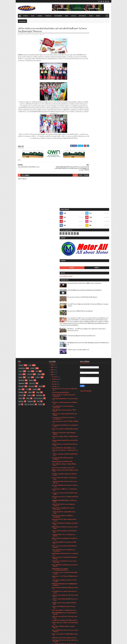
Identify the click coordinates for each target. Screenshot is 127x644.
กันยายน (55, 238)
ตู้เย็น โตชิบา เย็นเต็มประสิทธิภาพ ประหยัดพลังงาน (63, 481)
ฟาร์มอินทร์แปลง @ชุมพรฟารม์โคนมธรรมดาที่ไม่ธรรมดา (98, 155)
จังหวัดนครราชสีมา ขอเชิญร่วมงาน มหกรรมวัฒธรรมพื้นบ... (65, 594)
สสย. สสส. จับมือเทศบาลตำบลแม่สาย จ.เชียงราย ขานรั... (65, 340)
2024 (52, 223)
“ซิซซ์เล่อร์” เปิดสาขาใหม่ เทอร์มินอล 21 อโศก (64, 491)
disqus (70, 179)
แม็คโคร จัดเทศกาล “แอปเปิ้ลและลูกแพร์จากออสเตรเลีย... (64, 249)
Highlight (89, 79)
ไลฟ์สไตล (29, 249)
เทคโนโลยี (30, 228)
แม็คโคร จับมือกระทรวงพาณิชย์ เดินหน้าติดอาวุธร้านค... (65, 298)
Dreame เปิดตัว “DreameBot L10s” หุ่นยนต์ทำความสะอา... (63, 362)
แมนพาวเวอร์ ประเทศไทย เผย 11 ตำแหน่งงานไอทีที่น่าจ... (65, 450)
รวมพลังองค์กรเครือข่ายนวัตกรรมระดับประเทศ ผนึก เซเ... (64, 336)
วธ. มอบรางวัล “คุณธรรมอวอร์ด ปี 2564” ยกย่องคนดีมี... (65, 347)
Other (91, 16)
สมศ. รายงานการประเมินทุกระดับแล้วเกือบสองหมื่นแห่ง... (64, 400)
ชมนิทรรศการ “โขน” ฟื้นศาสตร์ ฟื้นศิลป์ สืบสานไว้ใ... (65, 431)
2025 (52, 221)
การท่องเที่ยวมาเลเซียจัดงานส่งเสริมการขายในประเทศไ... (64, 434)
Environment (30, 255)
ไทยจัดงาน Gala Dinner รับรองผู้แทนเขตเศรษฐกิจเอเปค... (65, 378)
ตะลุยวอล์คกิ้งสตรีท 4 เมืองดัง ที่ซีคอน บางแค (64, 302)
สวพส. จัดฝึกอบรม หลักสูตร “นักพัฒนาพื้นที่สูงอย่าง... (64, 318)
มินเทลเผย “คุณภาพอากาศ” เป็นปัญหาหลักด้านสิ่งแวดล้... (65, 351)
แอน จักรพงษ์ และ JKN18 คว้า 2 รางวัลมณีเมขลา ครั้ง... (65, 343)
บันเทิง (20, 228)
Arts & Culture (39, 249)
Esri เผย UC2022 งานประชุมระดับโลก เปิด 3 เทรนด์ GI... (64, 586)
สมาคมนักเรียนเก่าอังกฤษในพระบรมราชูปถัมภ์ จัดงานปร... (65, 279)
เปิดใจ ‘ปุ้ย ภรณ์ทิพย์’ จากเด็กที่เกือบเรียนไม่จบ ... (65, 464)
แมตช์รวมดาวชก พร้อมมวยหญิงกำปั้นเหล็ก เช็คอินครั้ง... (64, 268)
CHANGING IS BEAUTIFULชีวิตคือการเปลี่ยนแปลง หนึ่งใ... (64, 355)
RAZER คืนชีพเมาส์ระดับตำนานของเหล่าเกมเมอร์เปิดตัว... (65, 381)
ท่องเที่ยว (33, 222)
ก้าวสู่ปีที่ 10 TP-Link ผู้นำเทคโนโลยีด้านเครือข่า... (65, 474)
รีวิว (27, 243)
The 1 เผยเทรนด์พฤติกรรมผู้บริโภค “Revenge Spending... (63, 548)
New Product (83, 16)
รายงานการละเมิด (86, 245)
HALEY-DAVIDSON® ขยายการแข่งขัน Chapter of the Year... (65, 467)
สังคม (29, 225)
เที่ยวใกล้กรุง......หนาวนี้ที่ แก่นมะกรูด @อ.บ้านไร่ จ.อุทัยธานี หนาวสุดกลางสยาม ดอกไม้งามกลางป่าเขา (98, 149)
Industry (30, 246)
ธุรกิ (20, 258)
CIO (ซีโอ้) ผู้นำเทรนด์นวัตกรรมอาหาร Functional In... (65, 408)
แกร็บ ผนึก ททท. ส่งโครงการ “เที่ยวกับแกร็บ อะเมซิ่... (65, 305)
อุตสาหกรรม (32, 237)
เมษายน (54, 616)
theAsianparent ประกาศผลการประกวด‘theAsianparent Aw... (60, 423)
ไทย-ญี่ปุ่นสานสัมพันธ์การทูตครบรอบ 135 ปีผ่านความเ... (64, 328)
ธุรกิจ (43, 35)
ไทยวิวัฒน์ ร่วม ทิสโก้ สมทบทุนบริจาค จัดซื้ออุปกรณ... (65, 257)
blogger (65, 179)
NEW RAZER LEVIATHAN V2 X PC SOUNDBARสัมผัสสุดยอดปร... (65, 438)
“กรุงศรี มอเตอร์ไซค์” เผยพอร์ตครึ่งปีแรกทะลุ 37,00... (64, 366)
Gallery (28, 252)
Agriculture (21, 255)
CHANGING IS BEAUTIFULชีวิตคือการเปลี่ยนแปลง (64, 562)
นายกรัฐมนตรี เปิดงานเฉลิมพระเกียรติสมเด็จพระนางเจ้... (65, 529)
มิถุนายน (55, 611)
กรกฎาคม (55, 609)
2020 (52, 629)
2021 (52, 627)
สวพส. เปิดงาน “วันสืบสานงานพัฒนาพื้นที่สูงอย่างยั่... (65, 525)
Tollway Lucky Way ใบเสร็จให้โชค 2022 (62, 315)
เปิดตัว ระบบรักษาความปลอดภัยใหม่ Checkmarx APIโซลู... (64, 412)
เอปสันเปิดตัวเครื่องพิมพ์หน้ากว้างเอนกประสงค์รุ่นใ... (65, 253)
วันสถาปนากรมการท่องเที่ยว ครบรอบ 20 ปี (63, 321)
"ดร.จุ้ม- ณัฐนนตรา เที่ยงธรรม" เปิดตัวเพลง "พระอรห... (65, 532)
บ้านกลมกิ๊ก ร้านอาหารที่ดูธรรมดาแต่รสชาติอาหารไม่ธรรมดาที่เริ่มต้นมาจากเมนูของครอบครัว (99, 117)
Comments (102, 79)
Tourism (40, 16)
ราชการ (20, 225)
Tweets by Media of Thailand (88, 87)
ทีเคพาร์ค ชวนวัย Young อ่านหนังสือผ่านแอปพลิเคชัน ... (62, 370)
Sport (67, 16)
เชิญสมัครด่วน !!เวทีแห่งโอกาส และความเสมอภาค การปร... (64, 415)
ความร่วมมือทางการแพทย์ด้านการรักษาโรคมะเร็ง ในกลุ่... (65, 540)
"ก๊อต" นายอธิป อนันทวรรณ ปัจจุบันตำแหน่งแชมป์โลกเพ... (63, 404)
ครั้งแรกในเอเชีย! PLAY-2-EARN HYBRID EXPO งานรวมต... (64, 605)
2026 (52, 219)
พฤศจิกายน (55, 233)
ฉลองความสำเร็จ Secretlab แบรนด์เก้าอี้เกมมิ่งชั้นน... (64, 385)
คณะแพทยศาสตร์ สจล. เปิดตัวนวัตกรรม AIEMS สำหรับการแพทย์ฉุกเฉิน (99, 95)
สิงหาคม (55, 240)
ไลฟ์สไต (40, 258)
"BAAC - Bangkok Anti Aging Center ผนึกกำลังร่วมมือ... (64, 536)
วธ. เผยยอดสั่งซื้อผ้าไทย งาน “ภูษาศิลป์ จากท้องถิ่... (64, 517)
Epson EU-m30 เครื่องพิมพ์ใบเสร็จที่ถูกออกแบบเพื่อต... (65, 442)
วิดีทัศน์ (20, 252)
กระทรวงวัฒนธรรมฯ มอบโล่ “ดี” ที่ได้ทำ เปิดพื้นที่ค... (65, 276)
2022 (52, 228)
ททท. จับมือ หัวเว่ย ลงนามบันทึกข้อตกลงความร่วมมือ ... (65, 544)
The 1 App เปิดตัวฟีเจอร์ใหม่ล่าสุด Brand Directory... (62, 312)
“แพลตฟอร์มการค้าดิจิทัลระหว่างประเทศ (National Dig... (63, 555)
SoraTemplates (26, 642)
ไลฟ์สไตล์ (21, 219)
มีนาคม (54, 619)
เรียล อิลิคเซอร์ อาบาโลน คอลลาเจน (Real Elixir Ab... (65, 243)
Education (35, 243)
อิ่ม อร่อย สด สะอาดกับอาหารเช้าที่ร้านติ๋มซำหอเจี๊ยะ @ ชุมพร (99, 109)
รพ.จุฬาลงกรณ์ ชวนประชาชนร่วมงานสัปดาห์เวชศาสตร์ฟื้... (65, 494)
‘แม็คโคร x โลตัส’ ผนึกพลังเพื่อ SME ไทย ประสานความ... (65, 453)
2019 (52, 631)
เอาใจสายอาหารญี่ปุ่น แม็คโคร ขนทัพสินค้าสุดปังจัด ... (65, 291)
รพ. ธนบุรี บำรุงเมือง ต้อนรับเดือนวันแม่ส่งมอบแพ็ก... (64, 579)
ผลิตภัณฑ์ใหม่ (22, 222)
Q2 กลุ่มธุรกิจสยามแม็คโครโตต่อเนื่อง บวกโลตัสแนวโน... (64, 551)
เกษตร (29, 231)
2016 (52, 636)
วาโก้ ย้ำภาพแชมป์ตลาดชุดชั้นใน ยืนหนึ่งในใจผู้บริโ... (64, 308)
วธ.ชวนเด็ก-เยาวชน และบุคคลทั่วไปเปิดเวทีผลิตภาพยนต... (65, 427)
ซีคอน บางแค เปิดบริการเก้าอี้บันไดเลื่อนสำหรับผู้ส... (65, 283)
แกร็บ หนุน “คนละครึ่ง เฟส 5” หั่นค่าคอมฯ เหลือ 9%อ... (64, 471)
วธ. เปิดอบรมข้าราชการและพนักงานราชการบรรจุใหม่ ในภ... (64, 502)
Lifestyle (74, 16)
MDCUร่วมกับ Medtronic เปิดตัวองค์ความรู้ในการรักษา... (65, 506)
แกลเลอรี (21, 249)
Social (33, 16)
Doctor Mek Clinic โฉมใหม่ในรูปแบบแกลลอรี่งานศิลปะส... (65, 419)
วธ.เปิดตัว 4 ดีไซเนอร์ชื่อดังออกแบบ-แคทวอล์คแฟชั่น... (64, 590)
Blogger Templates (40, 642)
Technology (48, 16)
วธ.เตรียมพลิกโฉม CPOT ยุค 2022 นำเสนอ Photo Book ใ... (65, 513)
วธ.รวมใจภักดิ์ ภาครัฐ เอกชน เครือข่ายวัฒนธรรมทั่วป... (65, 602)
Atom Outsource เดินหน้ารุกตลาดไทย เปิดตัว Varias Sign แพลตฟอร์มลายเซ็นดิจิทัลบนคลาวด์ (99, 163)
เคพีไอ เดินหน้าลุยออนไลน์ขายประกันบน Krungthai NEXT (63, 559)
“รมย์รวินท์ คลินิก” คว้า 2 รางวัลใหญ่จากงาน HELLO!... (64, 389)
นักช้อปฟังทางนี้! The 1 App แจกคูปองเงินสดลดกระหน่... (64, 374)
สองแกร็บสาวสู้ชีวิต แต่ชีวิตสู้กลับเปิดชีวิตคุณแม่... (65, 564)
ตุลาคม (54, 235)
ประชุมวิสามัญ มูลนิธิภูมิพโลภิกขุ (61, 246)
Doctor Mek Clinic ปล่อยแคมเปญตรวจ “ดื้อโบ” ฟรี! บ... (64, 264)
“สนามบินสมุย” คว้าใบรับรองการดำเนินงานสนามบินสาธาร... (63, 272)
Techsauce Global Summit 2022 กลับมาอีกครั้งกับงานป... (65, 295)
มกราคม (55, 624)
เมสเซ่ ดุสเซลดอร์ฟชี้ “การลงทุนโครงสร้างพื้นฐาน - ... (64, 396)
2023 (52, 226)
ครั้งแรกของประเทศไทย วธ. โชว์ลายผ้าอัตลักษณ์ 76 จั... (65, 598)
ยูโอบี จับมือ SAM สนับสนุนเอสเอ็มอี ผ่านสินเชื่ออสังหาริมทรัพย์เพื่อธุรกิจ (99, 102)
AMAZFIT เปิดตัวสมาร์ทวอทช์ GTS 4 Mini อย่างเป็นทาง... (65, 324)
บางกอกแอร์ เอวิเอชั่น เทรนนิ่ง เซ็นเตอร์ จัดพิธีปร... (64, 583)
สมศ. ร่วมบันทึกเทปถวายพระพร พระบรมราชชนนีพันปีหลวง (65, 485)
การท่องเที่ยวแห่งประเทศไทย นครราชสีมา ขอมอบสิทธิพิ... (64, 521)
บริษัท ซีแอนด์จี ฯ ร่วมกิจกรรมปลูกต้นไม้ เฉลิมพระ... (64, 571)
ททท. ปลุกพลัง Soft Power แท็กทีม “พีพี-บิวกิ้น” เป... (64, 575)
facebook (76, 179)
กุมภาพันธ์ (55, 621)
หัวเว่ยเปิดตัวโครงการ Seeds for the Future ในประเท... (64, 446)
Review (98, 16)
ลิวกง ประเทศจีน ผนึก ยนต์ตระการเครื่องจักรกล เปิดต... (64, 332)
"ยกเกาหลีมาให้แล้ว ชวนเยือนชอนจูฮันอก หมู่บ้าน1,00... (63, 261)
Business (26, 16)
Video (38, 255)
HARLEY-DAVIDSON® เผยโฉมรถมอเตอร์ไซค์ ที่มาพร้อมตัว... (65, 567)
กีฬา (37, 225)
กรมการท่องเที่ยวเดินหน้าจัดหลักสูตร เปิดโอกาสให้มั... (64, 510)
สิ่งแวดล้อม (31, 240)
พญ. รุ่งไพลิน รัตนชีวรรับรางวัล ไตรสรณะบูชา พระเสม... (64, 498)
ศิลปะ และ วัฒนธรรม (29, 258)
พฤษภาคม (55, 614)
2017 (52, 634)
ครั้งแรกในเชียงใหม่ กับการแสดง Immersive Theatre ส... (63, 359)
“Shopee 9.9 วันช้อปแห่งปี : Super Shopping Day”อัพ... (64, 287)
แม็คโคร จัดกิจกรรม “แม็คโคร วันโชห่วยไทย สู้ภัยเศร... (65, 477)
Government (21, 240)
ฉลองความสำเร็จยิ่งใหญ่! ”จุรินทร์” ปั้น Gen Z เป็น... (64, 461)
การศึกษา (38, 231)
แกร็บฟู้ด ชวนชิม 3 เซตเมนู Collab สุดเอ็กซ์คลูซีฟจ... (64, 457)
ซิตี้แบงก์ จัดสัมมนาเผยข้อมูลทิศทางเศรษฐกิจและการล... (65, 393)
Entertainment (58, 16)
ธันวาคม (55, 230)
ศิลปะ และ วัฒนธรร (38, 252)
